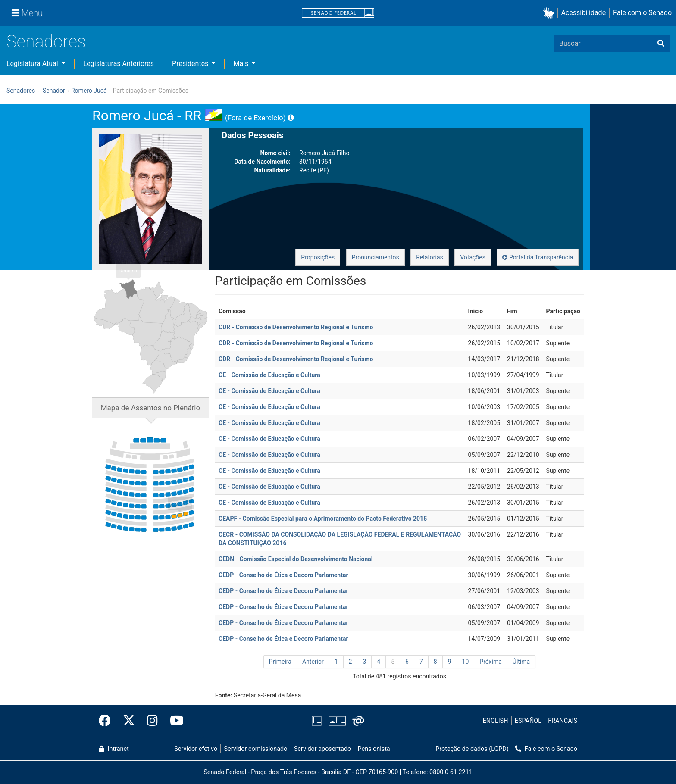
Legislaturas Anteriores (119, 64)
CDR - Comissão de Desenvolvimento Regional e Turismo (296, 327)
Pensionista (374, 749)
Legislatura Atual (33, 64)
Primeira (280, 662)
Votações (473, 257)
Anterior (313, 662)
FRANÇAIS (563, 721)
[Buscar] (661, 44)
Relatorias (430, 257)
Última (521, 662)
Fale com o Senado (642, 13)
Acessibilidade (584, 13)
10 (466, 662)
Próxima (491, 662)
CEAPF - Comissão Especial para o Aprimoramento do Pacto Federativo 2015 (323, 519)
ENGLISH (496, 721)
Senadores (46, 42)
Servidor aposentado (322, 749)
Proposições (318, 257)
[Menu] (27, 13)
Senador (54, 91)
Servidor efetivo (196, 749)
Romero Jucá (89, 91)
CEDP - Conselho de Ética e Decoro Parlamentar (283, 575)
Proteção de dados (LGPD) (472, 749)
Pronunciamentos (376, 257)
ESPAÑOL (528, 721)
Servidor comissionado (256, 749)
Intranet (114, 749)
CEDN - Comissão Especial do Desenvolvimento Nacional (296, 559)
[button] (550, 13)
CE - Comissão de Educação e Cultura (269, 375)
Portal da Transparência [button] (538, 257)
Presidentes (191, 64)
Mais (242, 64)
